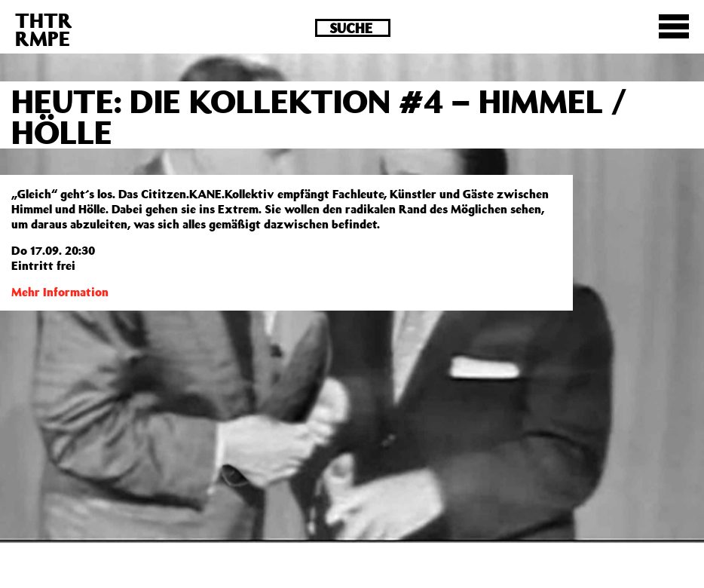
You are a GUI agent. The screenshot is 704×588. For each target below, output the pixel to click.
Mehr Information (60, 292)
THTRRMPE (44, 29)
